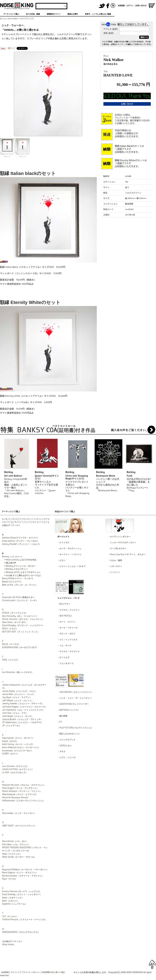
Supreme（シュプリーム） (14, 904)
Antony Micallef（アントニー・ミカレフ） (22, 544)
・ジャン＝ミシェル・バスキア (71, 566)
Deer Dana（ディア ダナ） (15, 622)
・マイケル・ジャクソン (68, 610)
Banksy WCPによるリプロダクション (23, 572)
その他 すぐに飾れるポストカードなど (24, 575)
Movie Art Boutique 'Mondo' (15, 798)
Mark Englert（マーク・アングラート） (20, 788)
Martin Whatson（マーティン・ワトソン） (22, 791)
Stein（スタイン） (10, 901)
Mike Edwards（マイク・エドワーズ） (20, 794)
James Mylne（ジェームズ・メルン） (20, 691)
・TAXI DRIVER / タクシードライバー (75, 692)
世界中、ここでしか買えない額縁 (98, 14)
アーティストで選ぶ (11, 14)
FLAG (129, 476)
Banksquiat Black (106, 476)
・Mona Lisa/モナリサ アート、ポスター (127, 554)
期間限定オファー (54, 14)
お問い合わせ (141, 6)
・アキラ (61, 751)
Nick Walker (13, 19)
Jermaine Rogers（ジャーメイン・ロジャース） (24, 707)
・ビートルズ (63, 657)
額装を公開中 (73, 14)
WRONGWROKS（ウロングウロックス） (21, 932)
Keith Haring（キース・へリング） (18, 744)
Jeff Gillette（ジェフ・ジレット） (18, 700)
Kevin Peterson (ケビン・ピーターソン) (20, 747)
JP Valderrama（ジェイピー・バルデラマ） (22, 722)
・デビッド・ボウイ (66, 634)
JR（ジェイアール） (11, 726)
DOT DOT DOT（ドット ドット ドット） (21, 632)
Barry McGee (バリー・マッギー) (17, 578)
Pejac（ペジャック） (12, 854)
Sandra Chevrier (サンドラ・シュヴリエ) (21, 891)
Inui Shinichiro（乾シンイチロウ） (18, 672)
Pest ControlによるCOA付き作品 (21, 560)
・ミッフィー (114, 572)
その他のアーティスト (12, 941)
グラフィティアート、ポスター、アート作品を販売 (17, 6)
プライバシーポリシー (31, 972)
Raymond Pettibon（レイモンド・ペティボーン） (25, 870)
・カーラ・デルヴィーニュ (69, 548)
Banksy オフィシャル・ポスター (21, 566)
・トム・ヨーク (64, 645)
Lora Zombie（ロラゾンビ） (15, 766)
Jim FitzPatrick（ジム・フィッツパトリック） (23, 710)
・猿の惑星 (62, 716)
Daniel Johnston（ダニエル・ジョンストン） (23, 619)
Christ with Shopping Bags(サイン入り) (77, 477)
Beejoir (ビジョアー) (12, 582)
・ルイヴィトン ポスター (119, 537)
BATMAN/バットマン (69, 710)
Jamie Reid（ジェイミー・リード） (19, 694)
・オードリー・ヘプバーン (69, 554)
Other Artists (8, 945)
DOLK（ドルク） (10, 629)
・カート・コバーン (66, 622)
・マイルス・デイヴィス (68, 651)
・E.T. (60, 722)
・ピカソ (61, 560)
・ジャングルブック (66, 740)
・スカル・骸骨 (115, 560)
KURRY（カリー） (10, 754)
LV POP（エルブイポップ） (15, 772)
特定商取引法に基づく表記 (54, 972)
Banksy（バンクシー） (13, 557)
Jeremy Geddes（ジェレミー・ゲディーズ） (23, 704)
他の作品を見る (110, 64)
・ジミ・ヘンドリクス (67, 640)
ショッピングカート (152, 6)
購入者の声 (11, 563)
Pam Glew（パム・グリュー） (16, 844)
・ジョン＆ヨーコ (65, 663)
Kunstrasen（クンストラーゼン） (18, 751)
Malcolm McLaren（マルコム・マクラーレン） (24, 785)
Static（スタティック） (13, 898)
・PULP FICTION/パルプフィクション (75, 728)
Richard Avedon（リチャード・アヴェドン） (23, 876)
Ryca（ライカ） (10, 879)
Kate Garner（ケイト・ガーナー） (18, 738)
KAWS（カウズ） (10, 741)
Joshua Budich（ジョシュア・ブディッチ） (22, 719)
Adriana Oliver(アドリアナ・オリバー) (20, 538)
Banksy (9, 472)
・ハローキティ (115, 566)
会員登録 (5, 972)
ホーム (3, 19)
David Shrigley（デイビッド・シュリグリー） (23, 625)
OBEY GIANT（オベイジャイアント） (19, 826)
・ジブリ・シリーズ (66, 757)
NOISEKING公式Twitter (102, 6)
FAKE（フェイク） (11, 660)
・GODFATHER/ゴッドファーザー (73, 704)
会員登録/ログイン (126, 6)
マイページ (15, 972)
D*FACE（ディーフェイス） (15, 613)
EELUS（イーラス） (11, 644)
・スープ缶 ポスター (117, 548)
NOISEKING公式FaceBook (108, 6)
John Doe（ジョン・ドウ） (15, 713)
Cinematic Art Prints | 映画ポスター (18, 597)
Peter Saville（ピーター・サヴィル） (19, 857)
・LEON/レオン (65, 746)
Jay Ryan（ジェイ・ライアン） (17, 697)
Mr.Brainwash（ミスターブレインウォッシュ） (24, 801)
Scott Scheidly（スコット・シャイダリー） (22, 894)
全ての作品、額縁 (33, 14)
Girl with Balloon (13, 476)
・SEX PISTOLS (64, 616)
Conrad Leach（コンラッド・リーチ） (20, 600)
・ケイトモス (63, 542)
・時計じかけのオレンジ (68, 734)
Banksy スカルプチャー (17, 569)
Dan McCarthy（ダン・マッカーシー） (20, 616)
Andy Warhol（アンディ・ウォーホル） (20, 541)
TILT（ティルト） (10, 916)
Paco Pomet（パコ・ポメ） (15, 841)
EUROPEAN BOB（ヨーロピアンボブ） (20, 647)
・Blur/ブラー (64, 604)
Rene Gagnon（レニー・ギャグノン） (20, 873)
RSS (113, 6)
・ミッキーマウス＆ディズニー (122, 542)
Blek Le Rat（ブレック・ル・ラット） (20, 585)
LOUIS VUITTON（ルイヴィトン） (18, 769)
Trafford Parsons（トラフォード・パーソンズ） (24, 919)
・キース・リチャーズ (67, 628)
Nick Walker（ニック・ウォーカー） (19, 813)
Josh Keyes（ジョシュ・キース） (18, 716)
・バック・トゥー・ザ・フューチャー (75, 698)
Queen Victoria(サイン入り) (47, 477)
